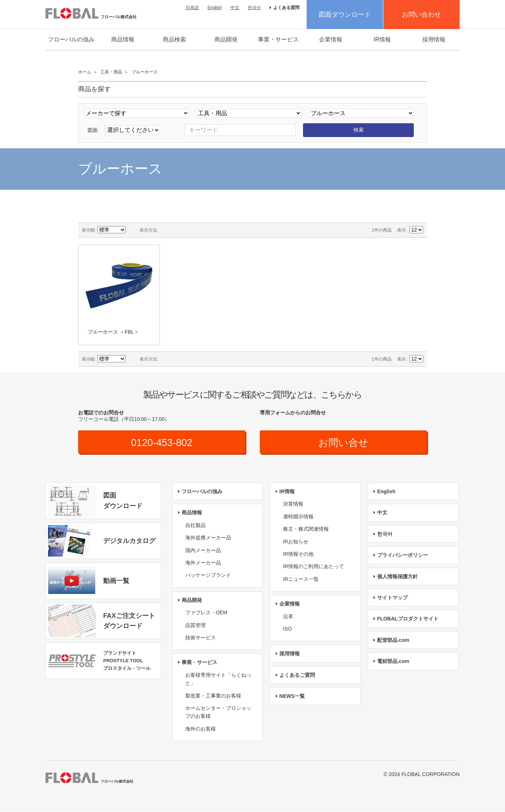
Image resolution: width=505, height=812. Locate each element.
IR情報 (382, 39)
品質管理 (195, 625)
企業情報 (331, 39)
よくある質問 (286, 8)
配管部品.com (393, 640)
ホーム (85, 72)
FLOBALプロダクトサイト (408, 619)
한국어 (254, 8)
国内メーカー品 (203, 551)
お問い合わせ (421, 15)
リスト (178, 230)
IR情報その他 (298, 554)
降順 (132, 230)
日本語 (192, 8)
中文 (235, 8)
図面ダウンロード (345, 15)
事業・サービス (278, 39)
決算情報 (293, 504)
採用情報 (434, 39)
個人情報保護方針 (397, 577)
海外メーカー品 (203, 563)
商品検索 (174, 39)
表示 (401, 230)
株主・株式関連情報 (306, 529)
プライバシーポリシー (403, 555)
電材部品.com (393, 662)
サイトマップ (392, 598)
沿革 (288, 616)
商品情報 (123, 39)
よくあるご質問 (297, 675)
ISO (287, 629)
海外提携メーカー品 (208, 538)
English (215, 8)
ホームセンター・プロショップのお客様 (218, 712)
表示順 (88, 230)
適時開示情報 (298, 517)
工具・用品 (111, 72)
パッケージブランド (208, 575)
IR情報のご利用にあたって (314, 567)
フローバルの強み (71, 39)
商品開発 (226, 39)
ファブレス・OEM (206, 613)
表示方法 (148, 230)
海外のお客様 (201, 729)
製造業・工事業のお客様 (213, 696)
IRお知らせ (296, 542)
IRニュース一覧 (301, 579)
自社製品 (195, 526)
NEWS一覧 (292, 696)
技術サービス (201, 638)
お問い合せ (344, 443)
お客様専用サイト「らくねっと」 (218, 679)
